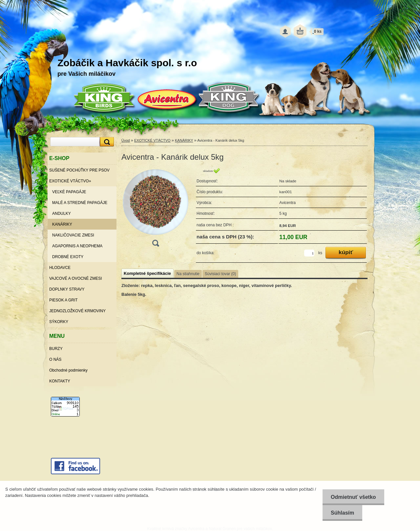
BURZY (56, 349)
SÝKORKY (59, 322)
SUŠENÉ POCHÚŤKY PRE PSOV (79, 170)
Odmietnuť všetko (353, 497)
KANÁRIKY (62, 224)
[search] (106, 142)
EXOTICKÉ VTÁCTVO (152, 140)
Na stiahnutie (188, 274)
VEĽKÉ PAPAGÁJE (69, 192)
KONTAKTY (60, 381)
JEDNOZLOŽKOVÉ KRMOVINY (77, 311)
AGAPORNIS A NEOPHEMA (77, 246)
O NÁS (55, 359)
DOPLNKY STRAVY (67, 289)
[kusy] (309, 253)
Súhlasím (342, 513)
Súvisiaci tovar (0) (220, 274)
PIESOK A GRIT (63, 300)
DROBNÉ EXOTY (68, 257)
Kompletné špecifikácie (147, 273)
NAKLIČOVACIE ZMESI (73, 235)
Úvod (126, 140)
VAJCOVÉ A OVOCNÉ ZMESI (75, 278)
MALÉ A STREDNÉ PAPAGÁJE (80, 203)
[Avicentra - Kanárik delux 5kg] (156, 209)
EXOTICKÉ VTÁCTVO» (70, 181)
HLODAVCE (60, 268)
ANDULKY (62, 214)
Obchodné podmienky (68, 370)
